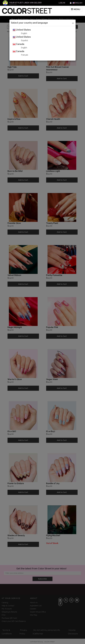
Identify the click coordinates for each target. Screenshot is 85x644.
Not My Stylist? (13, 4)
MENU (74, 10)
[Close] (73, 23)
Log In (61, 3)
